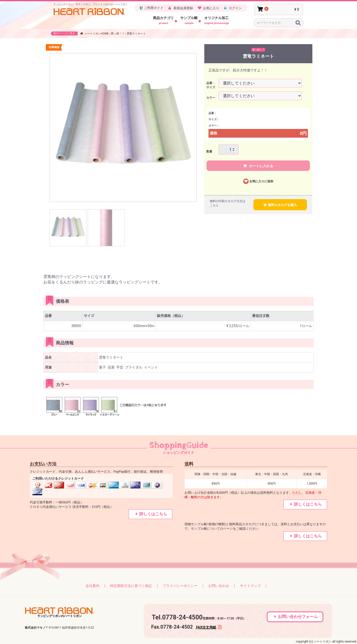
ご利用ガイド (151, 8)
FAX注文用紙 (206, 627)
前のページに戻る (64, 33)
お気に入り (211, 8)
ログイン (235, 8)
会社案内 (92, 586)
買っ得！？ (118, 34)
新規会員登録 (183, 8)
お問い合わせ (219, 586)
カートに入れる (261, 166)
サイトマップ (250, 586)
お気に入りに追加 (261, 181)
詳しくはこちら (153, 514)
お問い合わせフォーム (298, 617)
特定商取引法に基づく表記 (131, 586)
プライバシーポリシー (180, 586)
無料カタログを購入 (283, 205)
